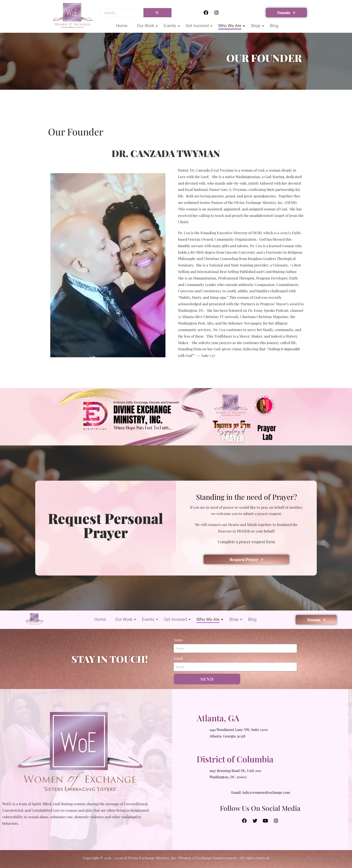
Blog (274, 26)
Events (171, 26)
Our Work (146, 26)
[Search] (122, 13)
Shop (256, 26)
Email (178, 658)
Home (122, 26)
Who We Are (231, 26)
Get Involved (198, 26)
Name (178, 640)
